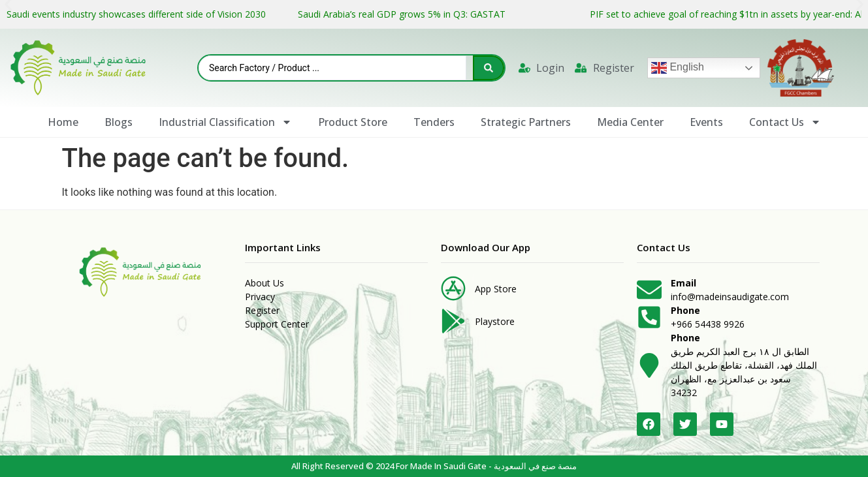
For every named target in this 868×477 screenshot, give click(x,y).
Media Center (630, 122)
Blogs (119, 122)
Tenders (434, 122)
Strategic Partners (526, 122)
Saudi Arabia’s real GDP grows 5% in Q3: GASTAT (403, 14)
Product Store (353, 122)
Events (706, 122)
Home (63, 122)
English (678, 68)
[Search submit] (489, 68)
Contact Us (785, 122)
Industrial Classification (225, 122)
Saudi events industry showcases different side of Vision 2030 (136, 14)
